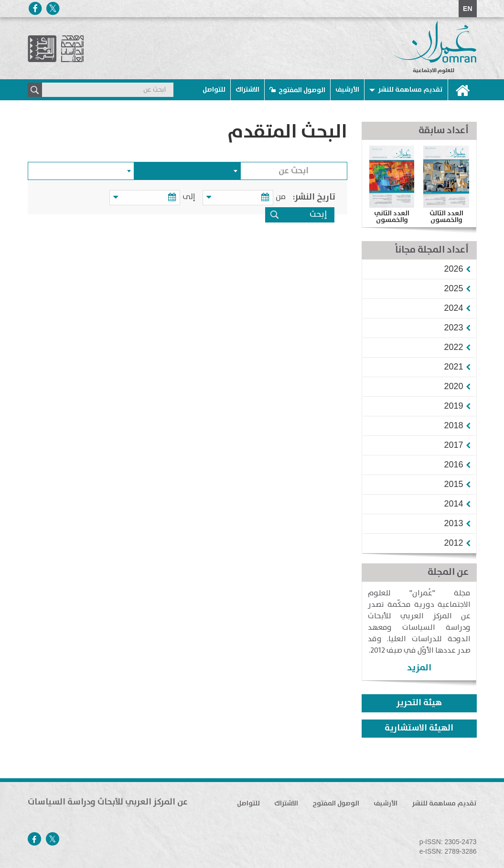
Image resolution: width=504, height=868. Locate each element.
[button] (453, 269)
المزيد (419, 668)
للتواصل (214, 90)
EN (467, 9)
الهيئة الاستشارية (419, 728)
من (281, 197)
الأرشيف (347, 90)
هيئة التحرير (419, 703)
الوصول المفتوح (302, 90)
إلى (190, 197)
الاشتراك (247, 90)
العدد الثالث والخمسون (446, 217)
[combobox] (188, 171)
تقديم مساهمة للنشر (410, 90)
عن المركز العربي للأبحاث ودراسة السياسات (108, 802)
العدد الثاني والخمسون (392, 217)
